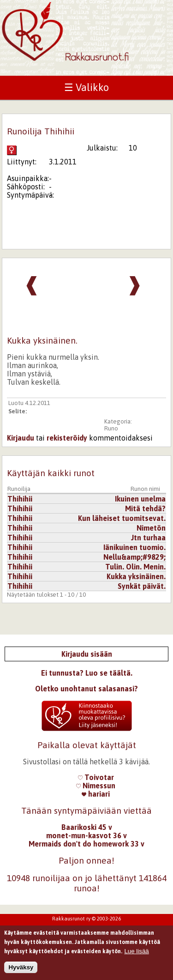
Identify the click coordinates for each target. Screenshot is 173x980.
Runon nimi (145, 489)
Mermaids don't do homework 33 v (86, 844)
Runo (111, 428)
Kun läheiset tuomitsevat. (122, 518)
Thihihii (20, 499)
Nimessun (96, 786)
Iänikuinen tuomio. (134, 547)
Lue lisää (136, 953)
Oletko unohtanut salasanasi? (86, 689)
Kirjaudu (21, 438)
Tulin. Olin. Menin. (135, 567)
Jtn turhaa (148, 538)
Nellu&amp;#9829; (134, 557)
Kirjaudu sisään (87, 654)
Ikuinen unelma (140, 499)
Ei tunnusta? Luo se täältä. (87, 673)
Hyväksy (21, 970)
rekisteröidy (67, 438)
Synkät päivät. (142, 586)
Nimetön (151, 528)
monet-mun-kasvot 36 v (86, 835)
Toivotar (96, 777)
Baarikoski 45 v (87, 827)
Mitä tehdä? (145, 508)
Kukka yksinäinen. (136, 576)
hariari (96, 794)
